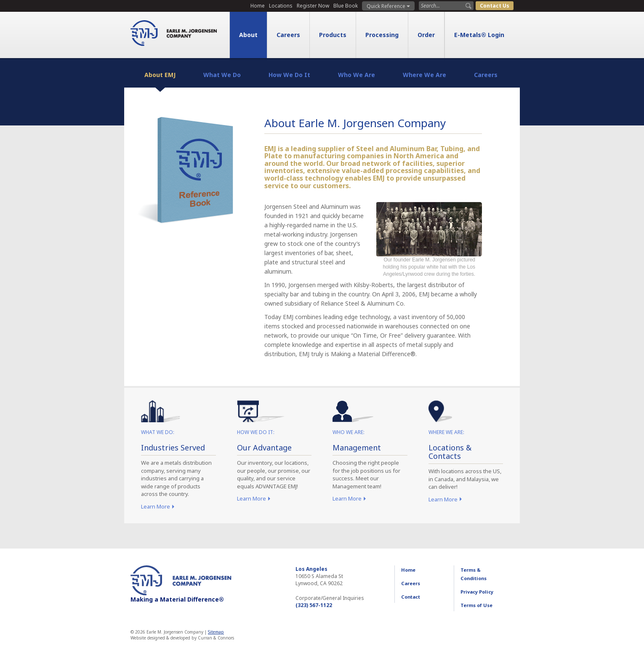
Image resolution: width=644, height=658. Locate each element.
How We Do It (289, 75)
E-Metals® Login (479, 35)
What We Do (222, 75)
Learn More (156, 506)
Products (333, 35)
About (248, 35)
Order (426, 35)
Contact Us (495, 6)
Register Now (313, 6)
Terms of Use (476, 605)
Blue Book (346, 6)
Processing (382, 35)
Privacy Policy (477, 592)
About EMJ (160, 75)
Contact (411, 597)
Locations (281, 6)
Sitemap (216, 632)
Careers (288, 35)
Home (258, 6)
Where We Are (424, 75)
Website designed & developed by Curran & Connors (182, 638)
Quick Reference (388, 6)
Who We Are (357, 75)
